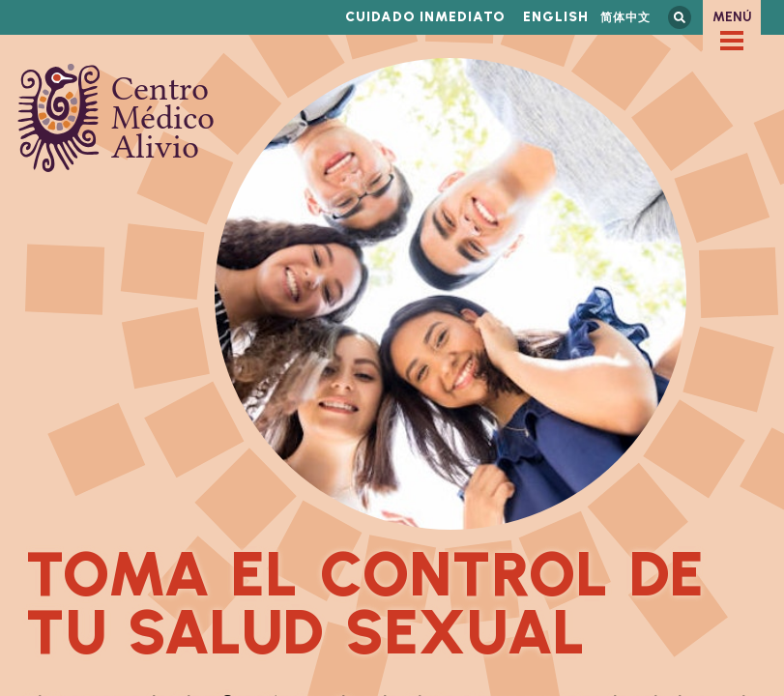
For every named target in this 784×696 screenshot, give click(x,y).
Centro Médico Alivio (116, 118)
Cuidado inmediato (425, 17)
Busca (680, 17)
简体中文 (625, 17)
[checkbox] (732, 41)
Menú (732, 17)
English (556, 17)
